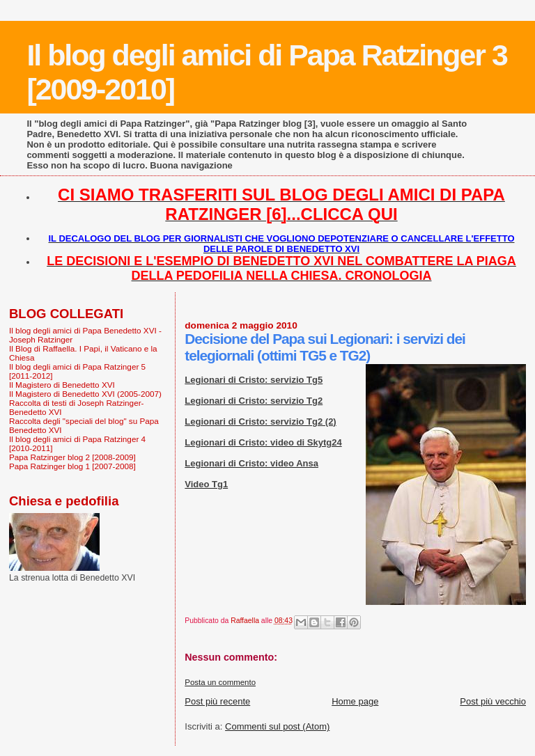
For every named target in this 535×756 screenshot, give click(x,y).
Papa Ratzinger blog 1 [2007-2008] (72, 466)
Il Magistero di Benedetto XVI (62, 385)
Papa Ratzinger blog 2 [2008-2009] (72, 457)
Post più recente (217, 701)
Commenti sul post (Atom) (277, 726)
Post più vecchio (493, 701)
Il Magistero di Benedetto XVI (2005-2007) (85, 394)
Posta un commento (220, 682)
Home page (355, 701)
